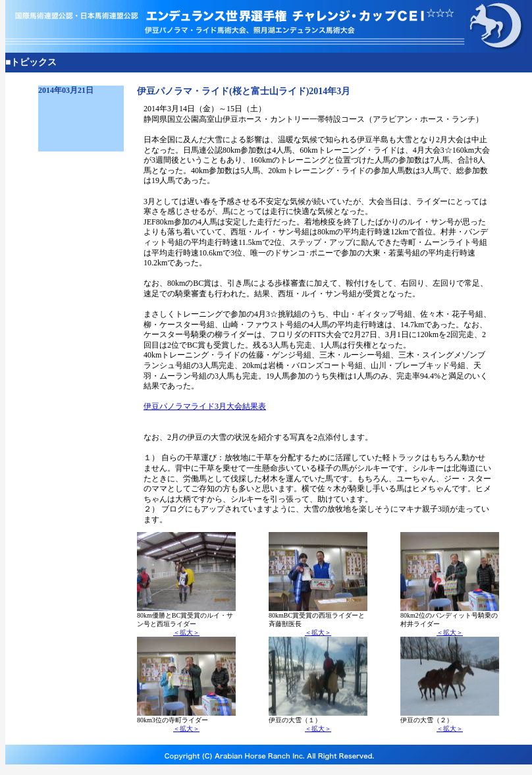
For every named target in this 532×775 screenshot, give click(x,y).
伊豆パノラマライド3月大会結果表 (205, 406)
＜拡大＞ (186, 632)
